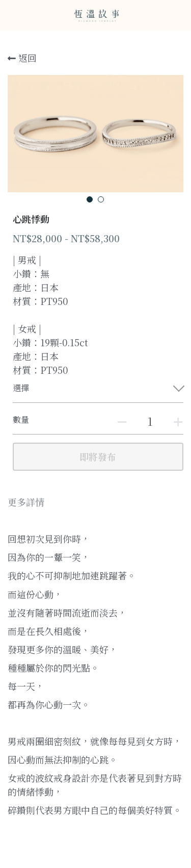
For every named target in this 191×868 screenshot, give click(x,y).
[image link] (96, 15)
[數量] (150, 421)
